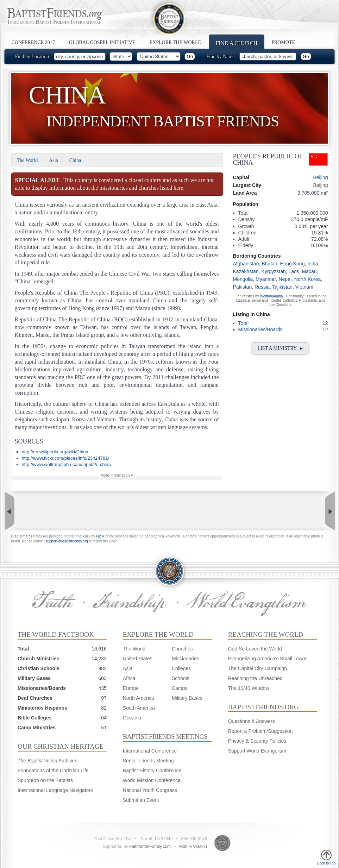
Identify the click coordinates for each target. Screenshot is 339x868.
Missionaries (186, 659)
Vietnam (304, 287)
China (75, 160)
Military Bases (187, 698)
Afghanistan (246, 264)
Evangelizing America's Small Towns (268, 659)
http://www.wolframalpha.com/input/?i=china (66, 464)
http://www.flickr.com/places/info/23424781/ (66, 458)
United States (138, 659)
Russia (262, 287)
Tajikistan (282, 287)
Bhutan (269, 264)
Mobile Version (193, 847)
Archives (47, 761)
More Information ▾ (117, 475)
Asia (54, 160)
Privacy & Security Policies (257, 741)
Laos (294, 271)
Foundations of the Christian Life (53, 770)
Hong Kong (292, 264)
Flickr (100, 536)
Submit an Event (141, 800)
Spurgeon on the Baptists (45, 780)
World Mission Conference (152, 780)
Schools (181, 678)
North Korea (307, 279)
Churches (182, 649)
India (313, 264)
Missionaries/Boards (260, 329)
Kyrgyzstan (273, 271)
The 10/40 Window (249, 688)
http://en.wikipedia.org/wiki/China (55, 452)
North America (139, 698)
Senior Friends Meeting (148, 761)
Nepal (285, 279)
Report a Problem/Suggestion (260, 731)
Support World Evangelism (257, 751)
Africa (129, 678)
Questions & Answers (252, 721)
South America (139, 708)
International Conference (150, 751)
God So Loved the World (255, 649)
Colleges (181, 668)
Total (244, 323)
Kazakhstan (246, 271)
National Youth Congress (150, 790)
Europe (131, 688)
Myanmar (266, 279)
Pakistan (243, 287)
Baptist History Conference (152, 770)
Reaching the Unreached (255, 678)
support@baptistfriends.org (67, 541)
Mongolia (243, 279)
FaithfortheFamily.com (150, 847)
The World (27, 160)
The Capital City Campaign (258, 668)
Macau (309, 271)
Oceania (132, 718)
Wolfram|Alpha (271, 296)
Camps (180, 688)
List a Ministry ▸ (280, 348)
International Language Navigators (55, 790)
